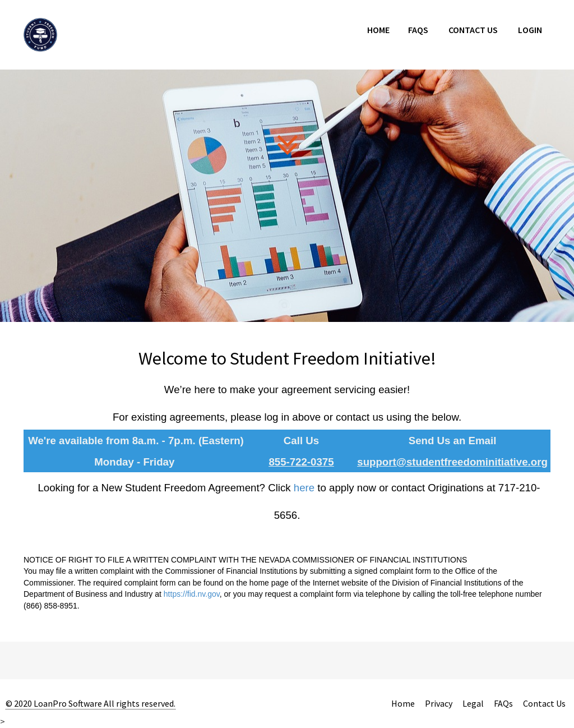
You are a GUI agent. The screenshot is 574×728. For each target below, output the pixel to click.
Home (378, 30)
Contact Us (473, 30)
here (304, 488)
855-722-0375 (301, 462)
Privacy (439, 703)
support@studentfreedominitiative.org (452, 462)
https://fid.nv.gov (192, 594)
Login (530, 30)
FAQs (418, 30)
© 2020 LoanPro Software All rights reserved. (91, 703)
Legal (473, 703)
